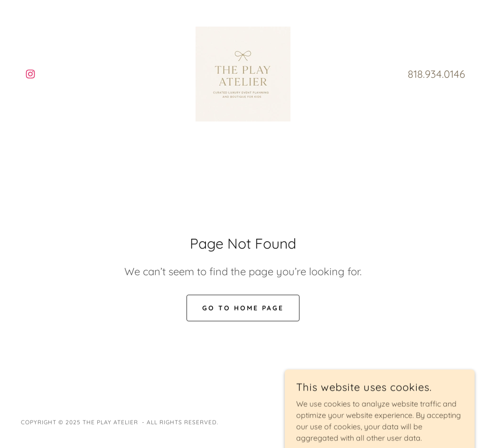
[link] (30, 74)
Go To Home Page (243, 308)
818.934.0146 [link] (436, 74)
